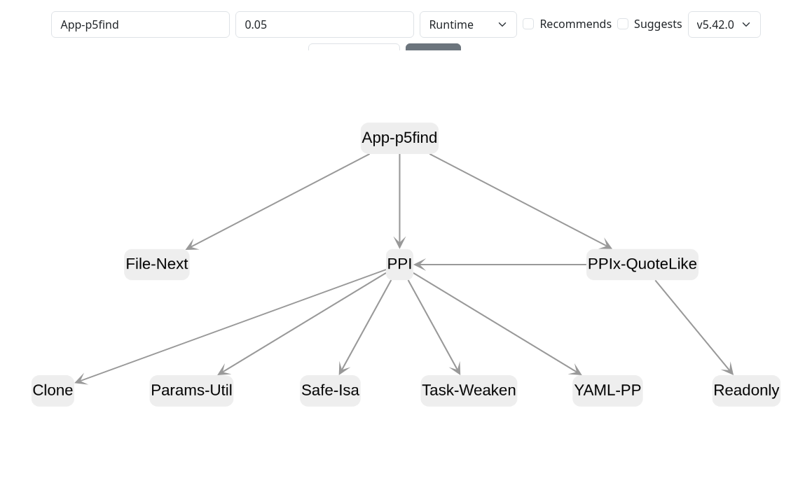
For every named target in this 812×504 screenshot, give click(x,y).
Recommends (576, 24)
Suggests (658, 24)
